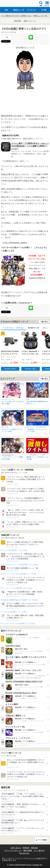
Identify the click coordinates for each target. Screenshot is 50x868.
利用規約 (26, 848)
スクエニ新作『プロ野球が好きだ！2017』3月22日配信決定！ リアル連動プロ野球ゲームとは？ (30, 146)
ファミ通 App (9, 4)
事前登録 (18, 21)
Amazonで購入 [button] (10, 369)
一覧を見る (44, 322)
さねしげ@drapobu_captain (15, 242)
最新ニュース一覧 (40, 16)
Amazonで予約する (37, 278)
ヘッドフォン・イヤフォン (14, 328)
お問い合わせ (16, 848)
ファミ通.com (39, 851)
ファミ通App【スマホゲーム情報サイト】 (16, 16)
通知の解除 (28, 851)
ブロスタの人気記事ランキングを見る (15, 612)
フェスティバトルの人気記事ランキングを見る (17, 588)
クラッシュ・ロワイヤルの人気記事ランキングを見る (20, 574)
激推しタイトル (30, 21)
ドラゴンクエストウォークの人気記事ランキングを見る (20, 565)
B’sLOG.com (24, 853)
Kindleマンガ (33, 328)
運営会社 (35, 848)
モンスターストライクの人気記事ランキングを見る (19, 624)
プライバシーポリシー (13, 851)
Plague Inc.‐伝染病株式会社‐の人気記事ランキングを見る (20, 600)
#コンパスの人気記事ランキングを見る (15, 550)
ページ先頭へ (43, 840)
